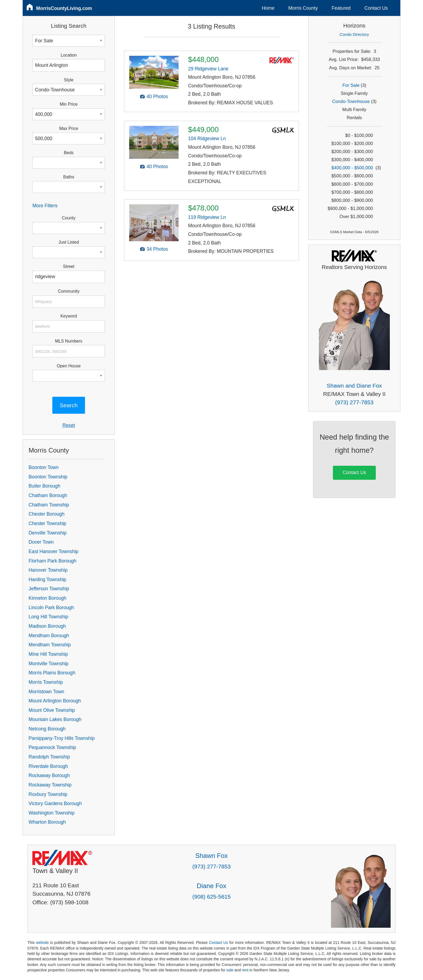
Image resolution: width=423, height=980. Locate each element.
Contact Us (376, 8)
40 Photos (157, 96)
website (42, 943)
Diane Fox (211, 886)
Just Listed (69, 242)
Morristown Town (46, 692)
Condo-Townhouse (351, 101)
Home (268, 8)
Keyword (69, 316)
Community (69, 291)
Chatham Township (49, 505)
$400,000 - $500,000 (352, 168)
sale (230, 970)
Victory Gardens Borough (55, 803)
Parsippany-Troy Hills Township (62, 738)
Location (69, 55)
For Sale (351, 85)
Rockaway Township (50, 785)
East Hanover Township (54, 551)
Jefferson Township (49, 589)
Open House (69, 366)
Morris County (303, 8)
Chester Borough (47, 514)
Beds (69, 153)
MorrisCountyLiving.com (64, 8)
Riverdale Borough (48, 766)
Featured (341, 8)
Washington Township (52, 813)
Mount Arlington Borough (55, 701)
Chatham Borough (48, 495)
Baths (69, 177)
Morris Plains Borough (52, 673)
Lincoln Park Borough (51, 608)
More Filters (45, 206)
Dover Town (41, 542)
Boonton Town (44, 467)
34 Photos (157, 249)
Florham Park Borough (52, 561)
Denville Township (48, 533)
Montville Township (48, 664)
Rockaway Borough (49, 775)
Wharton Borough (47, 822)
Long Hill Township (48, 617)
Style (69, 80)
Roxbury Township (48, 794)
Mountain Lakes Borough (55, 719)
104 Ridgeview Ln (207, 139)
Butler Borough (44, 486)
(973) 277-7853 (354, 402)
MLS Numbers (69, 341)
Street (69, 266)
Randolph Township (49, 757)
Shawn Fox (211, 856)
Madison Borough (47, 626)
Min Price (69, 104)
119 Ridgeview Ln (207, 217)
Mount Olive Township (52, 710)
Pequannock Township (52, 747)
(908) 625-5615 (211, 897)
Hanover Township (48, 570)
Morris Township (46, 682)
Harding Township (47, 579)
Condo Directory (354, 34)
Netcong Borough (47, 729)
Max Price (69, 128)
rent (245, 970)
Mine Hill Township (48, 654)
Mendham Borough (49, 636)
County (69, 218)
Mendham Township (50, 645)
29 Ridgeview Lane (208, 69)
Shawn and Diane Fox (354, 386)
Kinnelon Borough (47, 598)
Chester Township (47, 523)
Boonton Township (48, 477)
